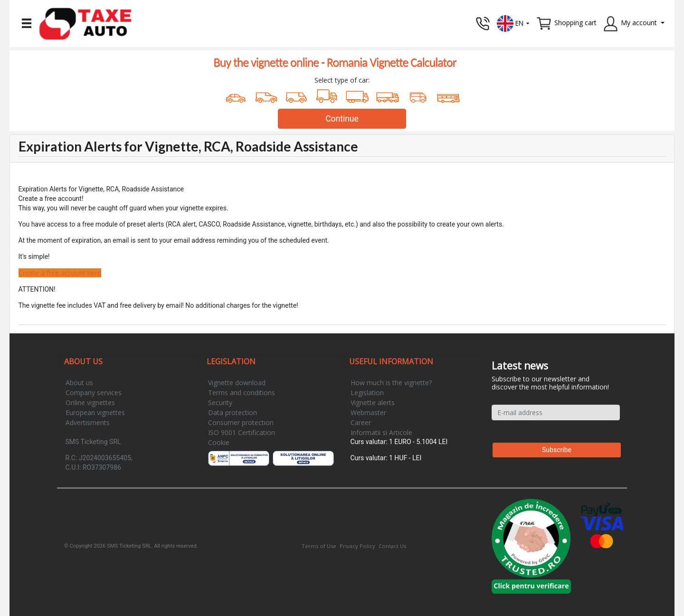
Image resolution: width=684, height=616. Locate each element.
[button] (513, 23)
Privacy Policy (357, 546)
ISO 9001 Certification (242, 432)
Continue (342, 119)
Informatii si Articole (381, 432)
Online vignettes (90, 403)
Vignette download (237, 383)
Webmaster (368, 412)
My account (639, 23)
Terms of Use (319, 546)
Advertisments (88, 422)
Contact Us (392, 546)
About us (79, 383)
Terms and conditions (242, 393)
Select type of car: (342, 80)
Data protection (233, 412)
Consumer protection (241, 422)
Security (220, 403)
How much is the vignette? (391, 383)
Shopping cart (575, 23)
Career (361, 422)
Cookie (219, 442)
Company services (94, 393)
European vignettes (95, 412)
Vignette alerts (373, 403)
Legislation (367, 393)
